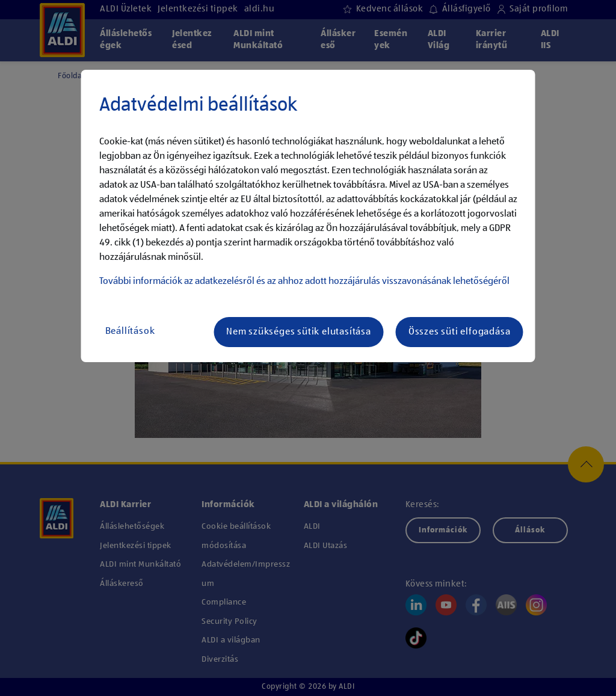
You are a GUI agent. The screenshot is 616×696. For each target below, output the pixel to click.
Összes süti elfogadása (460, 332)
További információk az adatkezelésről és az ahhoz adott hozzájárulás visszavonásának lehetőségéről (304, 282)
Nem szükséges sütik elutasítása (299, 332)
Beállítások (130, 331)
